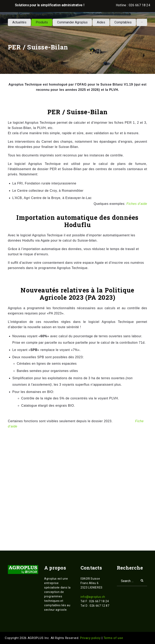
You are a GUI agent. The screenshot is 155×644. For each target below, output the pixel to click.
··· (142, 22)
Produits (42, 22)
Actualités (19, 22)
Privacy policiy (91, 638)
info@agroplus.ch (93, 597)
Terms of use (113, 638)
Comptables (123, 22)
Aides (101, 22)
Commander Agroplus (72, 22)
